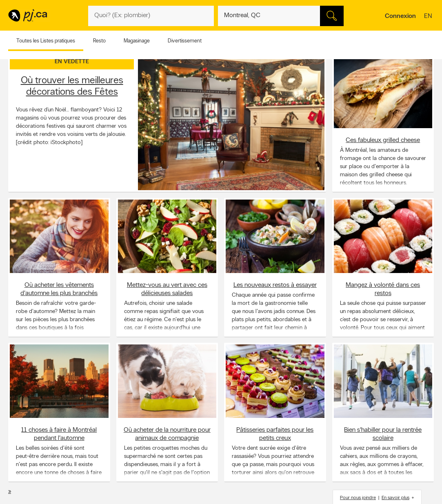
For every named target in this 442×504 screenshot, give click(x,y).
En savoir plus (395, 498)
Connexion (400, 16)
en (429, 17)
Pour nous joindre (358, 498)
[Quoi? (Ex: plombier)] (151, 16)
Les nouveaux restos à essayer (275, 285)
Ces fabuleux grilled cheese (383, 140)
